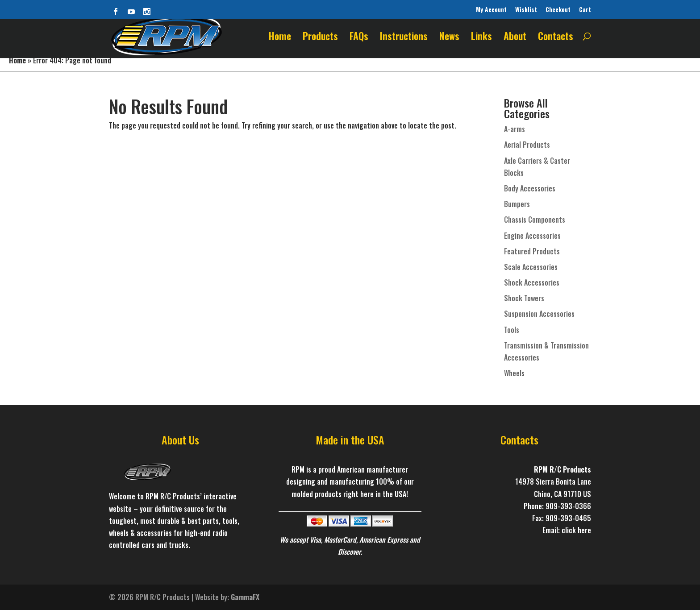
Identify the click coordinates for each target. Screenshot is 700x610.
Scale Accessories (531, 267)
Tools (512, 330)
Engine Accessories (532, 236)
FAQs (359, 38)
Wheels (514, 373)
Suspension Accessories (539, 314)
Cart (585, 9)
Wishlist (526, 9)
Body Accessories (530, 188)
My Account (491, 9)
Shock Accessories (532, 282)
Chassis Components (535, 220)
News (449, 38)
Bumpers (517, 204)
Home (280, 38)
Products (320, 38)
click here (576, 530)
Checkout (558, 9)
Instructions (404, 38)
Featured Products (532, 251)
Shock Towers (524, 298)
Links (481, 38)
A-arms (515, 129)
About (515, 38)
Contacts (556, 38)
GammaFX (245, 597)
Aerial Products (527, 145)
